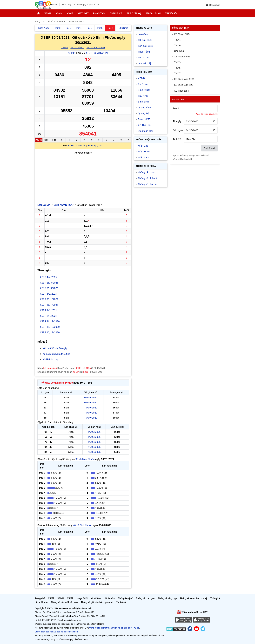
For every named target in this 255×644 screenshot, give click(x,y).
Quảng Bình (144, 107)
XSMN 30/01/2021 (96, 47)
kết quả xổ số (50, 368)
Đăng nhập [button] (213, 5)
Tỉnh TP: (177, 139)
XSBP (71, 53)
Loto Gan (143, 34)
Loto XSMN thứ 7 (64, 205)
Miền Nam (143, 157)
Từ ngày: (177, 121)
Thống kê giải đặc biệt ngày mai (97, 602)
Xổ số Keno (97, 598)
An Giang (143, 84)
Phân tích (99, 13)
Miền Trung (144, 152)
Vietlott (83, 13)
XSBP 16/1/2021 (49, 305)
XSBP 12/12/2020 (50, 332)
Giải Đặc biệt (145, 63)
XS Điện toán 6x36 (184, 79)
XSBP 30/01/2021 (97, 53)
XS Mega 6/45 (182, 34)
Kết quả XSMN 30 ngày (55, 348)
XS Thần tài (144, 125)
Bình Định (143, 102)
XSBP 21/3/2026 (49, 288)
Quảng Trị (143, 113)
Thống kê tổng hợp (167, 598)
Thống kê (116, 13)
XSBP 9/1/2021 (48, 310)
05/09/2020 (91, 398)
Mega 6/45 (82, 598)
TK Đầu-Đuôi (145, 40)
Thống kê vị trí (125, 598)
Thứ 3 (177, 62)
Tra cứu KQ (134, 13)
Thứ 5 (177, 68)
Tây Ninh (143, 96)
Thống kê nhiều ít (147, 178)
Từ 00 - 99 (144, 58)
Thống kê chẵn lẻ (147, 184)
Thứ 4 (177, 40)
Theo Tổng (144, 52)
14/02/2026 (94, 432)
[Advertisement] (83, 177)
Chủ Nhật (179, 51)
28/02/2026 (94, 452)
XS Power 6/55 (182, 57)
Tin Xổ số (171, 13)
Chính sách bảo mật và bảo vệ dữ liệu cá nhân (56, 632)
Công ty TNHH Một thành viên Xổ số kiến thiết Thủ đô (114, 628)
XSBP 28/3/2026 (49, 283)
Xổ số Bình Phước (85, 459)
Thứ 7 (177, 73)
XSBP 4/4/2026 (48, 277)
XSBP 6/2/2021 (96, 146)
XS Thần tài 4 (181, 91)
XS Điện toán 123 (184, 85)
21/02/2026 (94, 447)
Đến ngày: (178, 130)
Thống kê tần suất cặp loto (64, 602)
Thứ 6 (177, 45)
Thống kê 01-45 (147, 172)
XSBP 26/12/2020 (50, 321)
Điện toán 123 (145, 131)
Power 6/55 (144, 119)
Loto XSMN (44, 205)
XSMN (59, 13)
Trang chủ (40, 598)
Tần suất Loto (145, 46)
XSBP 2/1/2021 (48, 316)
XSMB (48, 13)
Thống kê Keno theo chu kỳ (194, 598)
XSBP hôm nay (51, 359)
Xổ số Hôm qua (144, 72)
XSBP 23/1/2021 (76, 146)
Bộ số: (176, 108)
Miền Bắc (143, 146)
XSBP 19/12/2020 (50, 327)
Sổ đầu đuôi (153, 13)
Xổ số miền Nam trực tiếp (56, 354)
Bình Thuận (144, 90)
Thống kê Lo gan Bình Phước (56, 383)
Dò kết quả (209, 148)
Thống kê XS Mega (146, 166)
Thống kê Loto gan (145, 598)
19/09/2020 (91, 408)
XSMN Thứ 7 (77, 47)
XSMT (70, 13)
